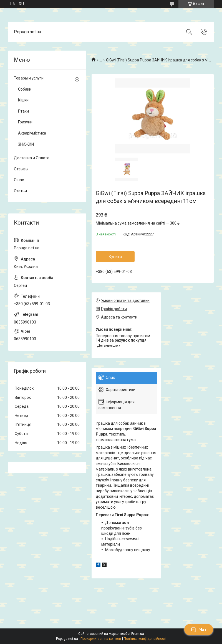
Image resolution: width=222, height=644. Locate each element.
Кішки (23, 100)
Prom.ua (138, 634)
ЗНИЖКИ (26, 144)
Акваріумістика (32, 133)
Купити (115, 257)
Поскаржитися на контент (101, 639)
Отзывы (21, 169)
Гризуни (25, 122)
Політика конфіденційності (145, 639)
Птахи (23, 111)
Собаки (25, 89)
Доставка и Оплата (32, 158)
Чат (199, 630)
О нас (19, 180)
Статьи (20, 191)
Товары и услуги (29, 78)
